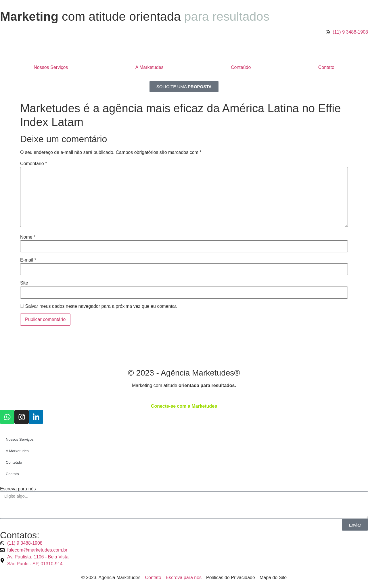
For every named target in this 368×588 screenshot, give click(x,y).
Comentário (33, 164)
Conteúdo (241, 67)
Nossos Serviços (51, 67)
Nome (28, 237)
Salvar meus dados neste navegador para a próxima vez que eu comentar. (101, 306)
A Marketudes (149, 67)
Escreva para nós (18, 489)
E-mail (28, 260)
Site (24, 283)
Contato (326, 67)
